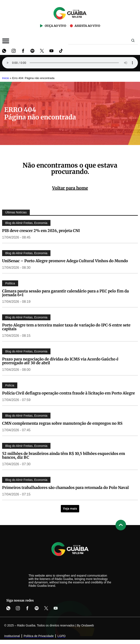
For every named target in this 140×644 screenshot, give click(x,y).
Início (6, 78)
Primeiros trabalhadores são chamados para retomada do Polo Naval (65, 488)
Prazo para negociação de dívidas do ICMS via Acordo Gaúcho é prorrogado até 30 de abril (60, 361)
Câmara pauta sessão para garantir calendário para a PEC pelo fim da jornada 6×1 (65, 293)
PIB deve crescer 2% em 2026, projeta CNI (41, 231)
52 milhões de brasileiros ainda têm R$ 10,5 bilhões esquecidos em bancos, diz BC (64, 455)
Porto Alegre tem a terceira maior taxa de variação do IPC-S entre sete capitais (66, 327)
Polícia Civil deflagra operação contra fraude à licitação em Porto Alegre (69, 393)
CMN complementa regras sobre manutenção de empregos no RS (62, 423)
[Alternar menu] (6, 41)
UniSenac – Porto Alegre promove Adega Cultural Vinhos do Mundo (65, 261)
